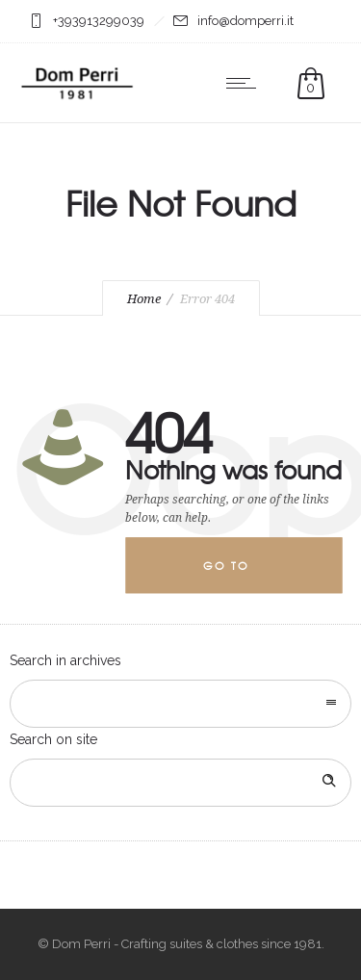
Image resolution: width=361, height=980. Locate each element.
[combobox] (180, 704)
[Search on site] (180, 783)
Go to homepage (242, 576)
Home (144, 299)
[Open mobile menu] (245, 83)
